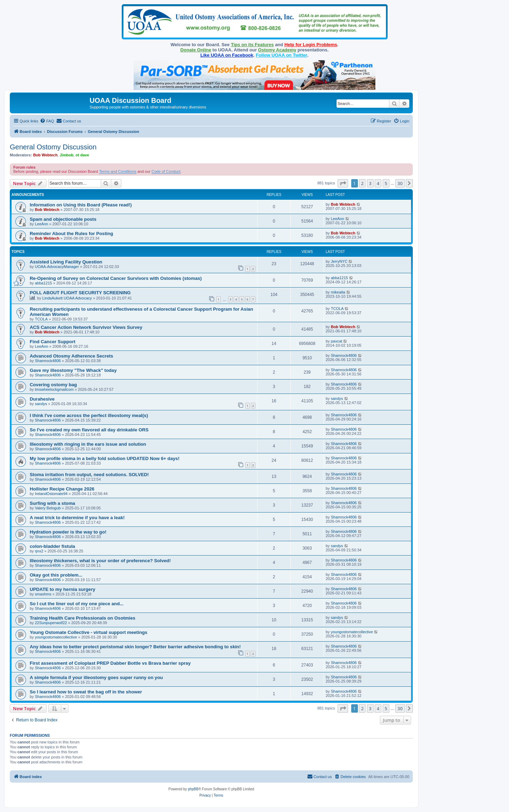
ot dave (82, 155)
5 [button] (386, 183)
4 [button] (378, 183)
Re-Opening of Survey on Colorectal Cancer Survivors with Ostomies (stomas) (116, 278)
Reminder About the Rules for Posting (71, 234)
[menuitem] (47, 121)
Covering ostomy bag (53, 385)
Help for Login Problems (311, 45)
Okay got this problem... (56, 575)
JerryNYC (339, 261)
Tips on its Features (252, 45)
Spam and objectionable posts (63, 219)
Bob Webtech (45, 155)
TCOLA (41, 319)
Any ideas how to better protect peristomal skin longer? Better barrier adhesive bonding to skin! (135, 647)
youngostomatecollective (56, 637)
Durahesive (42, 399)
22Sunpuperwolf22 (51, 623)
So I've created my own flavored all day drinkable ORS (89, 430)
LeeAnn (42, 224)
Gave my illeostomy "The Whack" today (73, 370)
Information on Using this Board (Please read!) (81, 205)
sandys (41, 404)
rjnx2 (39, 551)
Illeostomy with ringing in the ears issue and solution (88, 444)
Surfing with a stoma (52, 503)
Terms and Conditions (118, 171)
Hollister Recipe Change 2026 (62, 489)
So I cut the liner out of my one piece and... (77, 604)
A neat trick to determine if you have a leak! (77, 518)
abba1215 (44, 283)
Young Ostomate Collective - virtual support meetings (89, 632)
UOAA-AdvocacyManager (57, 267)
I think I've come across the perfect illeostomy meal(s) (89, 415)
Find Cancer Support (52, 342)
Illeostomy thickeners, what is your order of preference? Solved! (100, 561)
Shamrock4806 (48, 361)
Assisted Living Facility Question (66, 262)
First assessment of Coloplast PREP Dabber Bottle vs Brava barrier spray (110, 663)
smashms (43, 594)
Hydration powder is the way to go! (68, 532)
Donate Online (196, 50)
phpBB (193, 789)
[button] (343, 183)
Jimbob (67, 155)
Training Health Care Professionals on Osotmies (83, 618)
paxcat (337, 341)
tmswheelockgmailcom (54, 389)
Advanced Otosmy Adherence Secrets (71, 356)
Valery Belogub (48, 508)
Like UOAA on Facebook (227, 55)
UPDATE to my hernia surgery (62, 589)
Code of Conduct (166, 171)
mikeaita (338, 292)
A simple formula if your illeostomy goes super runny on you (96, 677)
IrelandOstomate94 (51, 494)
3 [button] (370, 183)
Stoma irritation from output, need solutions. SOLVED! (89, 475)
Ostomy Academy (277, 50)
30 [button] (400, 183)
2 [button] (362, 183)
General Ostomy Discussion (53, 147)
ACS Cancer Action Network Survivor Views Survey (86, 327)
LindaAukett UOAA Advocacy (67, 298)
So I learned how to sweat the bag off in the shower (86, 692)
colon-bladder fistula (52, 546)
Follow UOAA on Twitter (281, 55)
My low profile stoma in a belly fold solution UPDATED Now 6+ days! (105, 458)
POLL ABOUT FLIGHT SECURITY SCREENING (80, 293)
